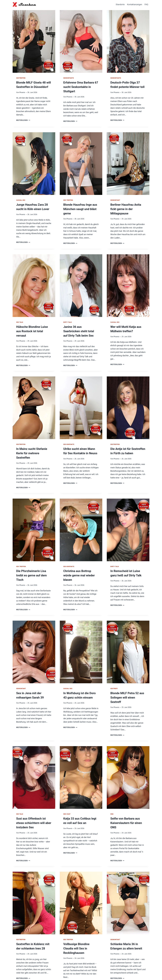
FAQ (146, 4)
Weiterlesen (23, 120)
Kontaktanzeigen (135, 4)
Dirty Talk (68, 320)
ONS (112, 796)
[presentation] (34, 41)
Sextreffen (21, 78)
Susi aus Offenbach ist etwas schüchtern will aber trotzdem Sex (34, 804)
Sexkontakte (69, 78)
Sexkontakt (115, 199)
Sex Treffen (68, 199)
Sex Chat (67, 796)
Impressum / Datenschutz (137, 973)
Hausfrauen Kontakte (113, 973)
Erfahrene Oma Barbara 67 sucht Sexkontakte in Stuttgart (79, 86)
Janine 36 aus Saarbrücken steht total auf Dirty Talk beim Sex (80, 329)
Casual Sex (21, 199)
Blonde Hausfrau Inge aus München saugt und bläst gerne (79, 208)
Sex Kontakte (69, 441)
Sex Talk (20, 320)
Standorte (120, 4)
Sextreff (114, 675)
